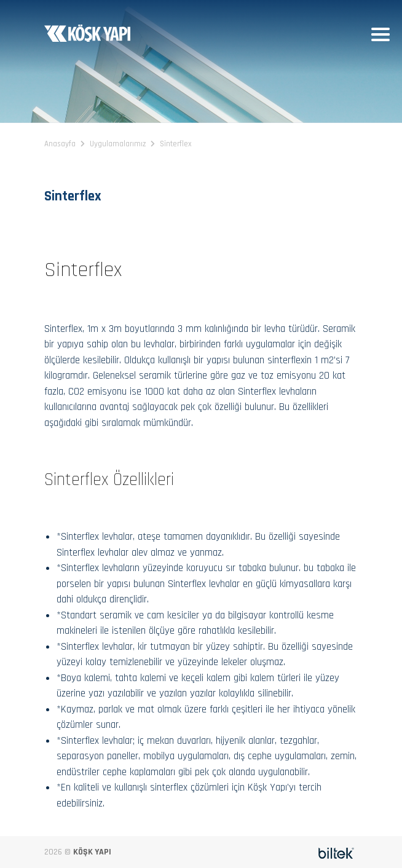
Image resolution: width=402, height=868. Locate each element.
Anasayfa (60, 144)
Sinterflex (176, 144)
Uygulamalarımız (118, 144)
